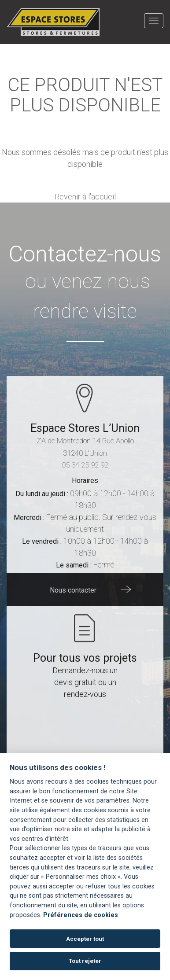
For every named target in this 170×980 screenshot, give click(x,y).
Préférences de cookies (81, 915)
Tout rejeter (85, 961)
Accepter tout (85, 939)
